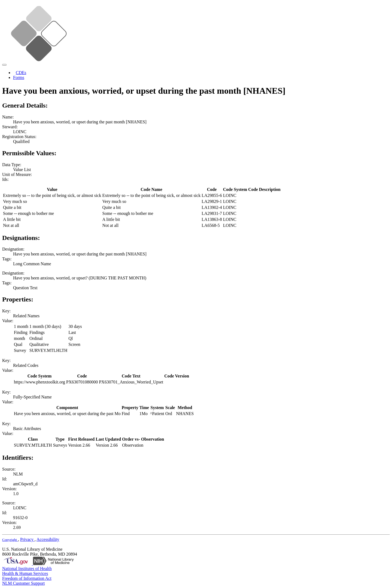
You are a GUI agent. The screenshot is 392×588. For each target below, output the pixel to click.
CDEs (21, 73)
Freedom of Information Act (27, 578)
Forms (19, 77)
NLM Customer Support (23, 583)
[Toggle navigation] (4, 65)
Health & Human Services (25, 573)
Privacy (27, 539)
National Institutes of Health (27, 569)
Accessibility (48, 539)
